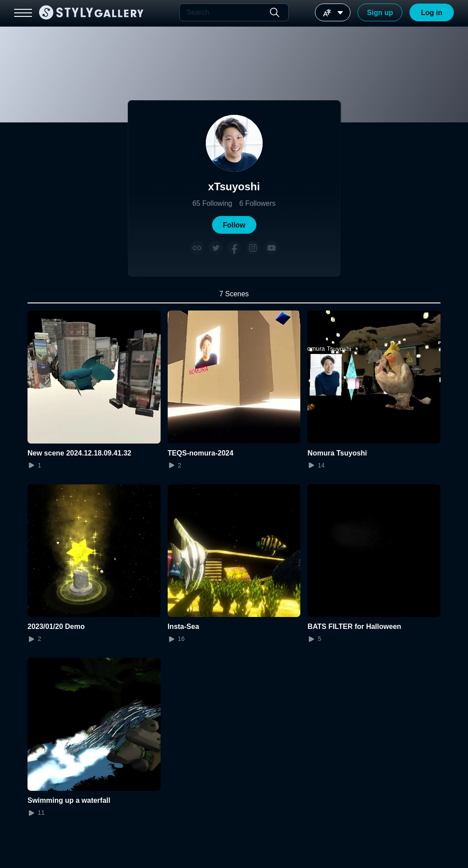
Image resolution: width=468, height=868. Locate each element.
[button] (234, 225)
